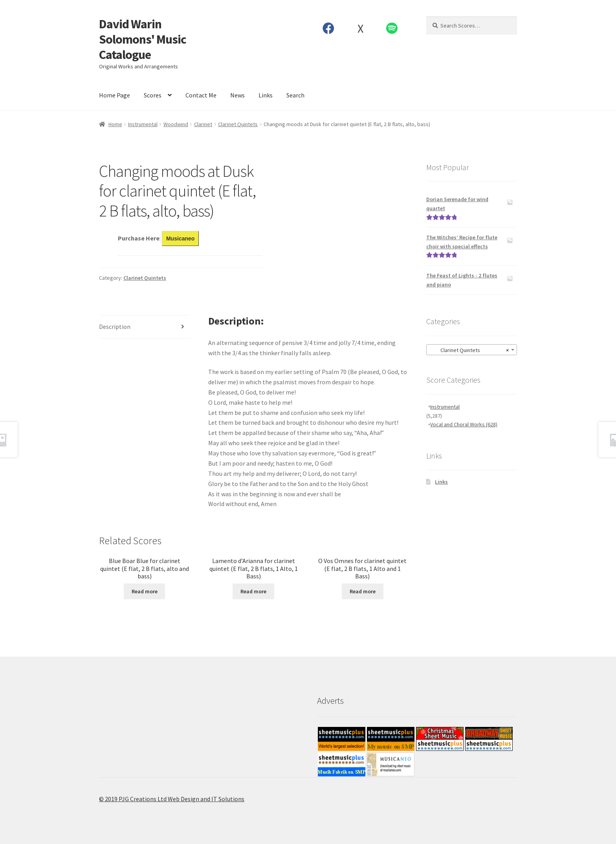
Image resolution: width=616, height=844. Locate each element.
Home (115, 124)
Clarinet (203, 124)
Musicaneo (180, 239)
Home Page (115, 95)
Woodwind (176, 124)
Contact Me (201, 95)
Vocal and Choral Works (464, 424)
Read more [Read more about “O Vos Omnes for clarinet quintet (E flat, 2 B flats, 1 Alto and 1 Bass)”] (363, 591)
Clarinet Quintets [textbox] (469, 350)
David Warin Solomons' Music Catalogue (143, 39)
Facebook (329, 28)
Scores (153, 95)
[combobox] (472, 350)
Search (295, 95)
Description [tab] (115, 327)
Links (266, 95)
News (237, 95)
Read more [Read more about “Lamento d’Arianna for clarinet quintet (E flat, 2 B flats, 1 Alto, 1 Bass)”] (253, 591)
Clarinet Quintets (238, 124)
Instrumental (143, 124)
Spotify (392, 28)
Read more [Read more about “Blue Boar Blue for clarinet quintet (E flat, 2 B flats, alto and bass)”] (145, 591)
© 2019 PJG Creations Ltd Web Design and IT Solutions (172, 799)
